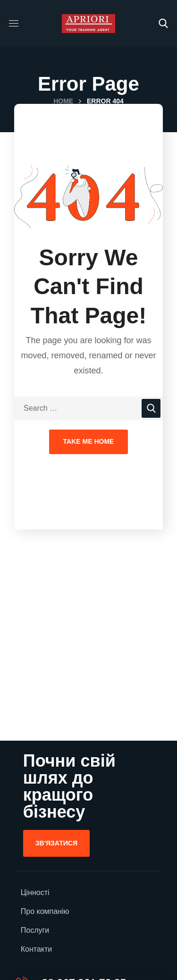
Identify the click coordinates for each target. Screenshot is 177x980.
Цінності (35, 892)
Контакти (37, 949)
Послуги (35, 930)
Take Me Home (89, 441)
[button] (163, 24)
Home (63, 101)
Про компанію (45, 911)
